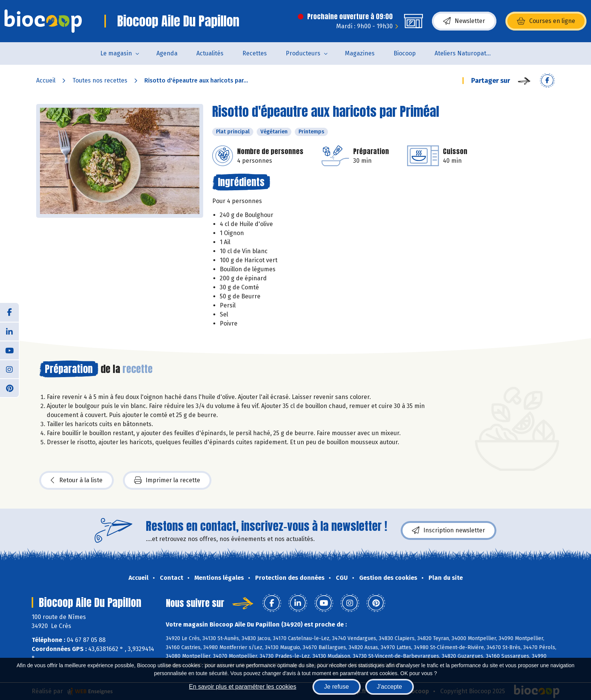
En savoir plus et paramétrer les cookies (243, 687)
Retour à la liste (77, 480)
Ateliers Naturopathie (465, 53)
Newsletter (464, 21)
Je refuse (337, 687)
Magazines (360, 53)
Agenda (167, 53)
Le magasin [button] (116, 53)
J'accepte (390, 687)
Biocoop (405, 53)
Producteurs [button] (303, 53)
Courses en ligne (546, 21)
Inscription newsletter (449, 530)
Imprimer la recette (167, 480)
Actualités (210, 53)
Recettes (255, 53)
